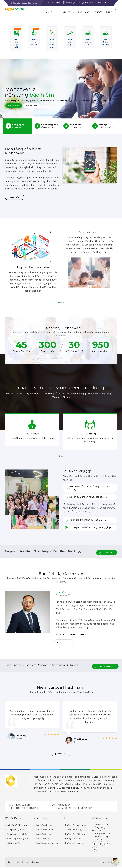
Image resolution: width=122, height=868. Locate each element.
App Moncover (103, 666)
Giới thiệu (47, 12)
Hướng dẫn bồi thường (76, 835)
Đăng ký (104, 553)
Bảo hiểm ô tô (43, 840)
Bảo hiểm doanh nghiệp (47, 844)
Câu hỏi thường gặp (74, 831)
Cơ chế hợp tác (47, 126)
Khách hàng (79, 12)
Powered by (106, 863)
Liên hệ (103, 12)
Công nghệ (18, 126)
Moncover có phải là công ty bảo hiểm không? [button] (88, 489)
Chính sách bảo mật (31, 863)
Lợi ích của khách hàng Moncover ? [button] (86, 498)
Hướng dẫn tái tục (73, 840)
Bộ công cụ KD (14, 844)
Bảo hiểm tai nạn (44, 835)
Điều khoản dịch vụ (14, 863)
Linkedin (82, 635)
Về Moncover (102, 826)
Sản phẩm (75, 127)
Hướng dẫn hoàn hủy (75, 844)
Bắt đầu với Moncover (17, 826)
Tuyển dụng (101, 838)
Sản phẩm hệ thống (16, 831)
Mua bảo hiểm (40, 106)
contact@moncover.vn (27, 809)
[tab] (90, 489)
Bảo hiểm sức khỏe (45, 831)
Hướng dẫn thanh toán (75, 826)
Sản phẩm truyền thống (18, 835)
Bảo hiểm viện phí (44, 826)
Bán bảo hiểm (16, 106)
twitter (71, 635)
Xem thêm (15, 198)
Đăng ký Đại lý (103, 835)
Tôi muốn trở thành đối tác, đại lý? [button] (85, 521)
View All (60, 754)
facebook (60, 635)
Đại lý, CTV (63, 12)
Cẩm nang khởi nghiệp (18, 840)
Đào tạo (104, 126)
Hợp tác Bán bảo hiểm (33, 268)
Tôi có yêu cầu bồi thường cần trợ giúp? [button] (88, 529)
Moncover (39, 778)
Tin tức (93, 12)
